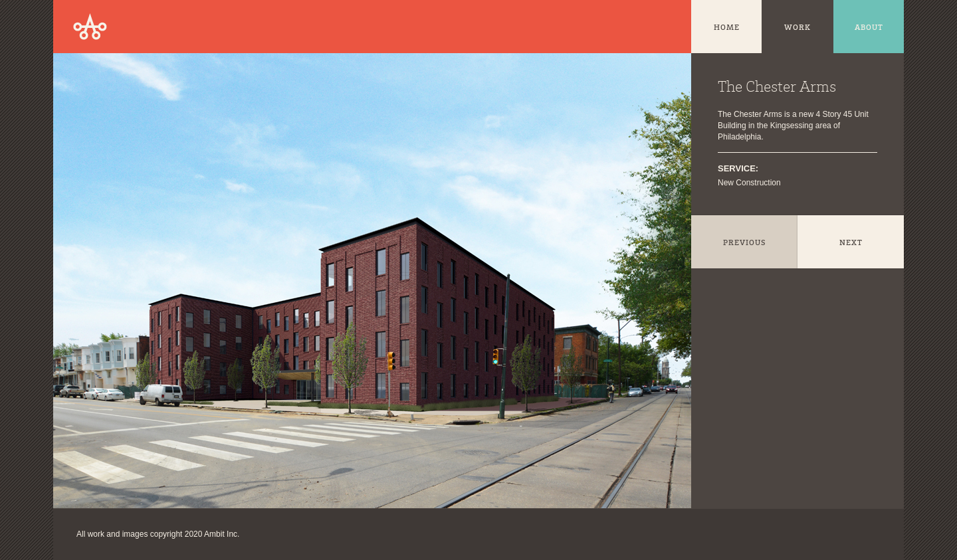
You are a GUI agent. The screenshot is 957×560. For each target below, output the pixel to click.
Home (727, 28)
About (869, 28)
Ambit (90, 27)
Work (797, 28)
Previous (744, 243)
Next (851, 243)
